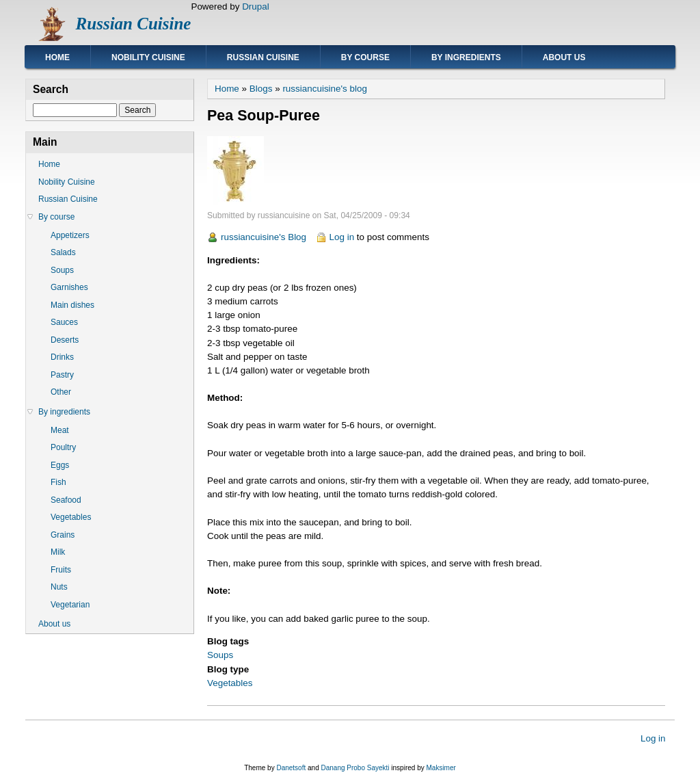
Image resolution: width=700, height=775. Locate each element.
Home (57, 57)
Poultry (63, 447)
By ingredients (466, 57)
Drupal (256, 6)
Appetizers (70, 235)
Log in (342, 237)
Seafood (66, 500)
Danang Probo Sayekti (355, 768)
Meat (60, 430)
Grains (63, 535)
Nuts (59, 587)
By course (365, 57)
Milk (58, 552)
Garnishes (69, 287)
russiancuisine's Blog (264, 237)
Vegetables (230, 683)
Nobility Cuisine (148, 57)
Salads (63, 252)
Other (61, 392)
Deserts (65, 340)
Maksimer (441, 768)
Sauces (64, 322)
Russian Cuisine (134, 24)
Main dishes (72, 305)
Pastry (62, 375)
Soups (220, 655)
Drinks (62, 357)
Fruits (61, 570)
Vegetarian (70, 605)
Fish (58, 482)
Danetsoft (291, 768)
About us (564, 57)
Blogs (261, 89)
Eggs (60, 465)
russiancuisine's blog (325, 89)
